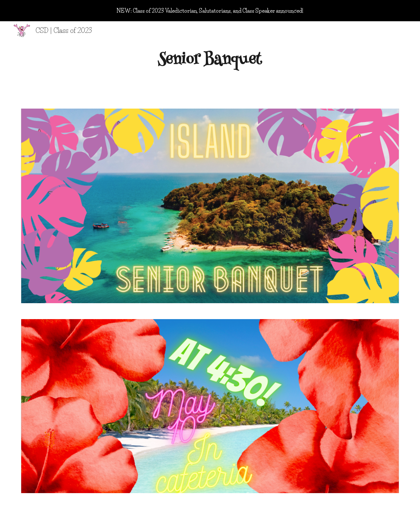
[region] (210, 11)
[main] (210, 61)
